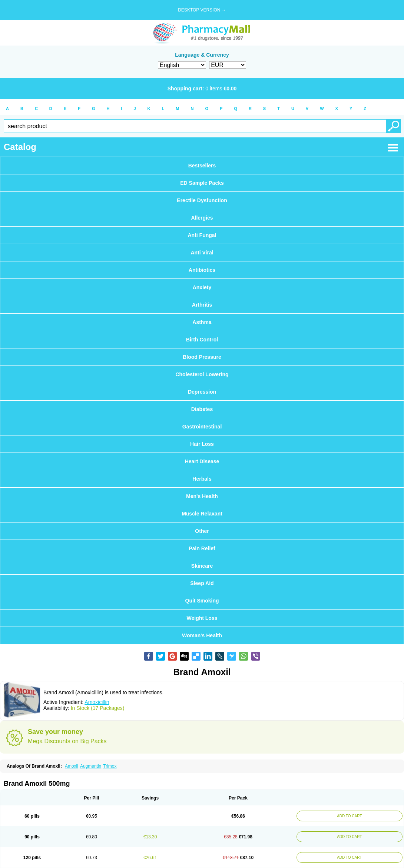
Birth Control (202, 340)
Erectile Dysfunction (202, 200)
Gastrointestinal (202, 427)
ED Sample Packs (202, 183)
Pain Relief (202, 548)
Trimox (110, 766)
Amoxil (72, 766)
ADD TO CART (348, 816)
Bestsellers (202, 166)
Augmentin (91, 766)
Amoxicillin (97, 702)
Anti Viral (202, 253)
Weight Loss (202, 618)
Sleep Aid (202, 583)
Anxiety (202, 287)
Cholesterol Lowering (202, 374)
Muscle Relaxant (202, 514)
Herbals (202, 479)
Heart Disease (202, 461)
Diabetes (202, 409)
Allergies (202, 218)
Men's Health (202, 496)
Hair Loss (202, 444)
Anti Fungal (202, 235)
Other (202, 531)
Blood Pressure (202, 357)
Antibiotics (202, 270)
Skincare (202, 566)
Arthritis (202, 305)
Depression (202, 392)
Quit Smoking (202, 601)
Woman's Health (202, 635)
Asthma (202, 322)
